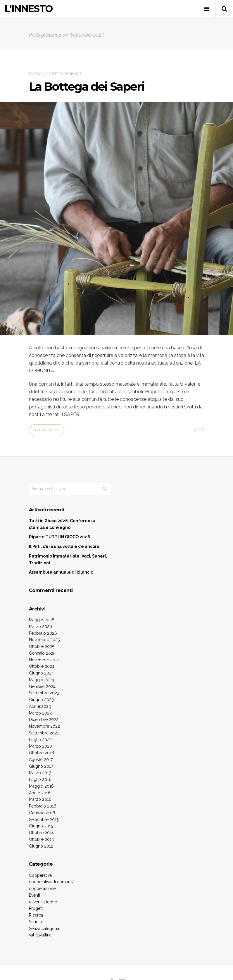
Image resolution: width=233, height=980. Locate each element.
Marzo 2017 (40, 773)
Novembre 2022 (44, 726)
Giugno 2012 (41, 846)
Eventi (34, 895)
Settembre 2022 (44, 733)
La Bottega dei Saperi (87, 86)
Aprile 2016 (40, 793)
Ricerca (37, 74)
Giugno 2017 (41, 766)
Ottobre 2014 (41, 833)
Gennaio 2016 (42, 813)
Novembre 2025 (44, 640)
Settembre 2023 (44, 693)
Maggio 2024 (42, 680)
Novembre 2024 (44, 660)
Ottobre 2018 (42, 753)
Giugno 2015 (41, 826)
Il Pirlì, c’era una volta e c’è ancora (64, 546)
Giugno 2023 (41, 700)
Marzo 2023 (40, 713)
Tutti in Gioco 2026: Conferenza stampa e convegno (62, 524)
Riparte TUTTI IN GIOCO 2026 (59, 537)
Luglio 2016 (40, 779)
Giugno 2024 (41, 673)
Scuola (35, 922)
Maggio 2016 (41, 786)
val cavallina (40, 935)
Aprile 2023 (40, 706)
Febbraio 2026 (43, 633)
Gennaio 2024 (42, 686)
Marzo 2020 (40, 746)
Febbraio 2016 (43, 806)
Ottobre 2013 (41, 839)
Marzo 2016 (40, 799)
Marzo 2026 (40, 627)
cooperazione (42, 888)
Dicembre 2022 (44, 720)
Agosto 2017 (41, 760)
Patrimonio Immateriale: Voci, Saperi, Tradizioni (68, 559)
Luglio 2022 (40, 740)
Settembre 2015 (44, 819)
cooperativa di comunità (52, 882)
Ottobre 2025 (42, 646)
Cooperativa (40, 875)
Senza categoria (44, 929)
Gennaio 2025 (42, 653)
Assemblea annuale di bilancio (61, 572)
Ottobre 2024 (42, 666)
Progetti (36, 908)
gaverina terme (43, 902)
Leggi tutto (47, 430)
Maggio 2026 (42, 620)
